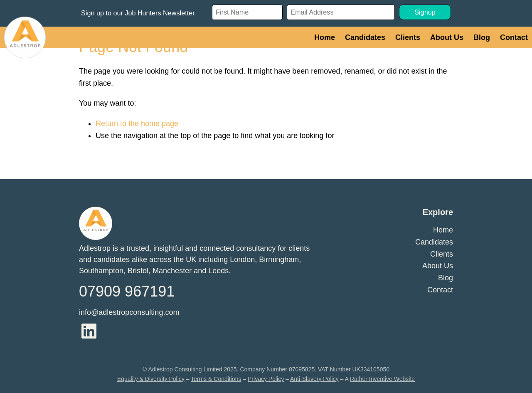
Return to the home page (137, 124)
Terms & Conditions (216, 379)
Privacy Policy (266, 379)
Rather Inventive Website (382, 379)
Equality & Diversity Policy (151, 379)
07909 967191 (127, 291)
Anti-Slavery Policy (314, 379)
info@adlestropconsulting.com (129, 312)
